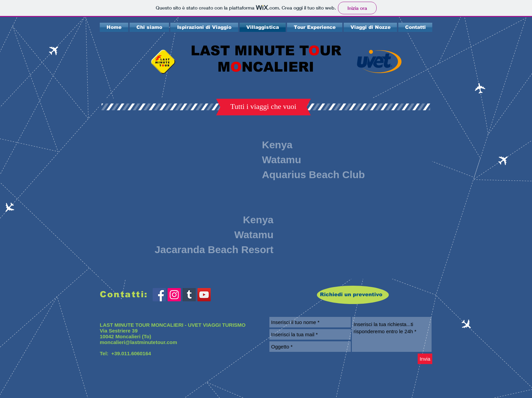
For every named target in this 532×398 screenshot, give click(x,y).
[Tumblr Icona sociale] (189, 295)
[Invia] (425, 359)
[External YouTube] (189, 160)
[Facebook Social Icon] (159, 295)
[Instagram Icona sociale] (174, 295)
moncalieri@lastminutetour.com (138, 342)
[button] (263, 107)
